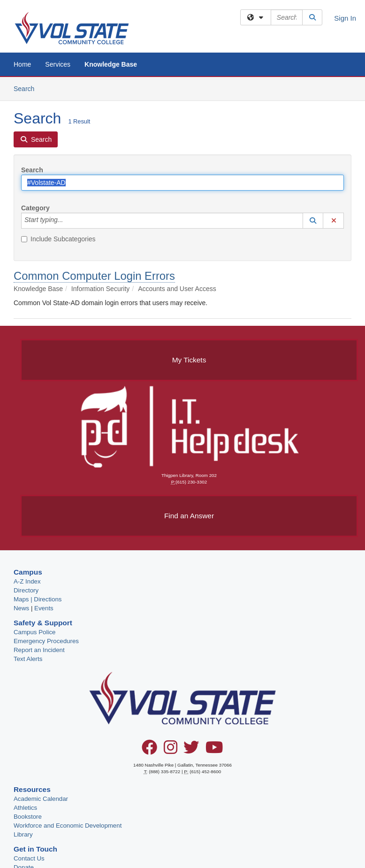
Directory (26, 590)
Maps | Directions (38, 599)
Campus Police (34, 632)
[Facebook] (149, 751)
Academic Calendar (41, 799)
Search (27, 88)
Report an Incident (39, 650)
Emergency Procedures (46, 641)
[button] (313, 221)
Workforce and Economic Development (68, 826)
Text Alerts (28, 659)
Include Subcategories (58, 239)
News (21, 608)
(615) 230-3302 (191, 482)
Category (35, 208)
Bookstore (28, 817)
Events (44, 608)
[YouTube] (214, 751)
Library (23, 834)
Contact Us (29, 858)
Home (22, 64)
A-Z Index (27, 581)
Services (58, 64)
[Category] (68, 221)
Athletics (25, 808)
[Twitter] (191, 751)
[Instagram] (171, 751)
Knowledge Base (111, 64)
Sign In (345, 18)
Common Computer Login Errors (94, 276)
